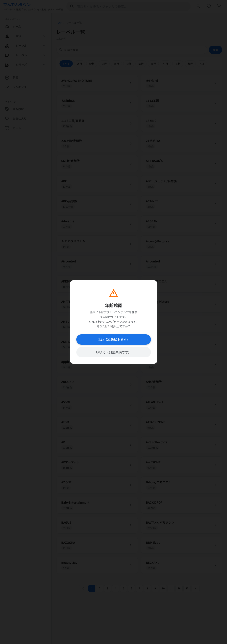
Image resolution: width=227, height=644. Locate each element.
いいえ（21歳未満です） (113, 352)
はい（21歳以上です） (113, 339)
